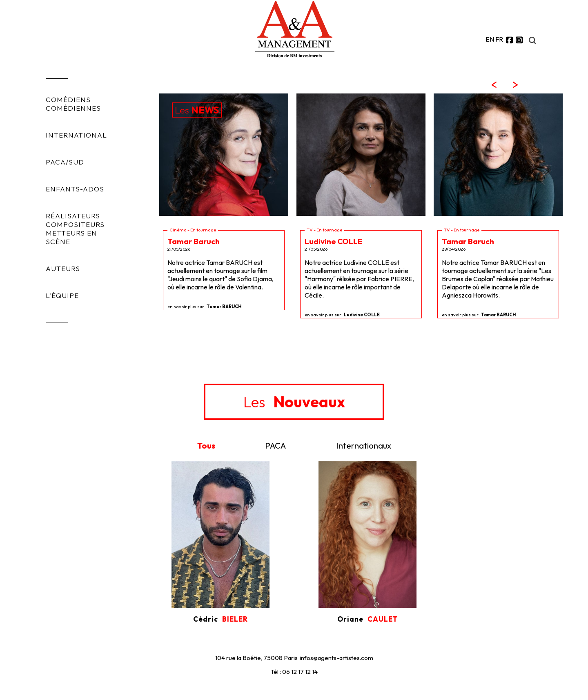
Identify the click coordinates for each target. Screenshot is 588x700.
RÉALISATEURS (73, 216)
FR (499, 39)
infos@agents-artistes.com (336, 658)
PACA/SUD (65, 162)
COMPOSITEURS (75, 224)
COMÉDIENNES (73, 108)
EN (490, 39)
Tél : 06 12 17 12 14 (294, 672)
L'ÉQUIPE (62, 295)
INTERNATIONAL (76, 135)
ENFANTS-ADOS (75, 189)
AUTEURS (63, 268)
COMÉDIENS (68, 99)
